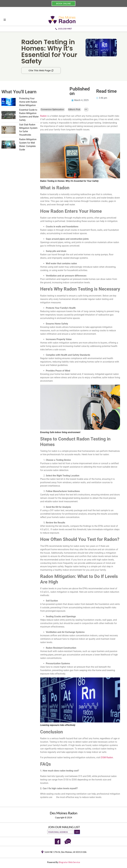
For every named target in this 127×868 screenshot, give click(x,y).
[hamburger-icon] (5, 20)
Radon (43, 116)
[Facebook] (58, 841)
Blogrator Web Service (69, 862)
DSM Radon (107, 757)
